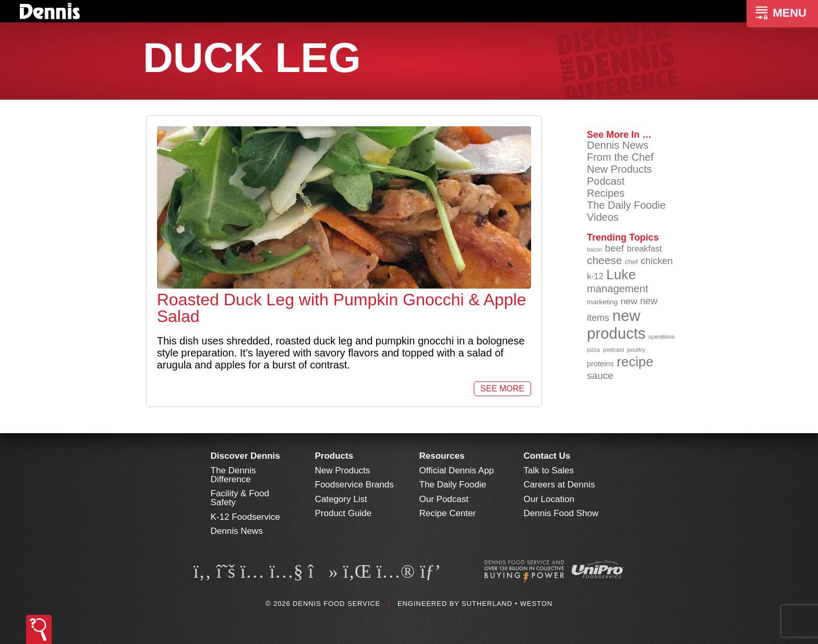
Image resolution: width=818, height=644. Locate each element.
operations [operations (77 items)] (661, 337)
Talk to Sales (549, 470)
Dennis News (618, 145)
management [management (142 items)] (618, 289)
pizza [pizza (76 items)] (593, 350)
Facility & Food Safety (240, 498)
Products (334, 456)
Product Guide (344, 513)
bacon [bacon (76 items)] (594, 249)
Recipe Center (448, 513)
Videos (603, 217)
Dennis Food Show (561, 513)
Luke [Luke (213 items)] (621, 275)
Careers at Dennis (560, 485)
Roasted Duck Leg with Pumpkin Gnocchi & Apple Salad (342, 308)
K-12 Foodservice (245, 517)
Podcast (606, 181)
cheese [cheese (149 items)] (604, 260)
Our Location (549, 499)
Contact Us (547, 456)
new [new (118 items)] (629, 301)
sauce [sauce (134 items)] (600, 375)
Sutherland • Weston (507, 604)
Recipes (606, 193)
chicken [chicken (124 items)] (657, 261)
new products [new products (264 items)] (616, 324)
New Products (619, 169)
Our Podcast (444, 499)
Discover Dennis (245, 456)
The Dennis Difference (233, 475)
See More (502, 389)
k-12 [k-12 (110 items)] (595, 276)
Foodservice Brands (354, 485)
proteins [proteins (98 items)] (600, 364)
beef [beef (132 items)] (615, 248)
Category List (341, 499)
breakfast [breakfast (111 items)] (645, 248)
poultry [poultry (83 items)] (636, 349)
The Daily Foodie (626, 205)
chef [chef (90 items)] (631, 262)
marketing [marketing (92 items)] (602, 302)
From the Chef (620, 157)
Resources (442, 456)
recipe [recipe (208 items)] (635, 362)
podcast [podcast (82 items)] (613, 349)
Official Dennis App (457, 470)
